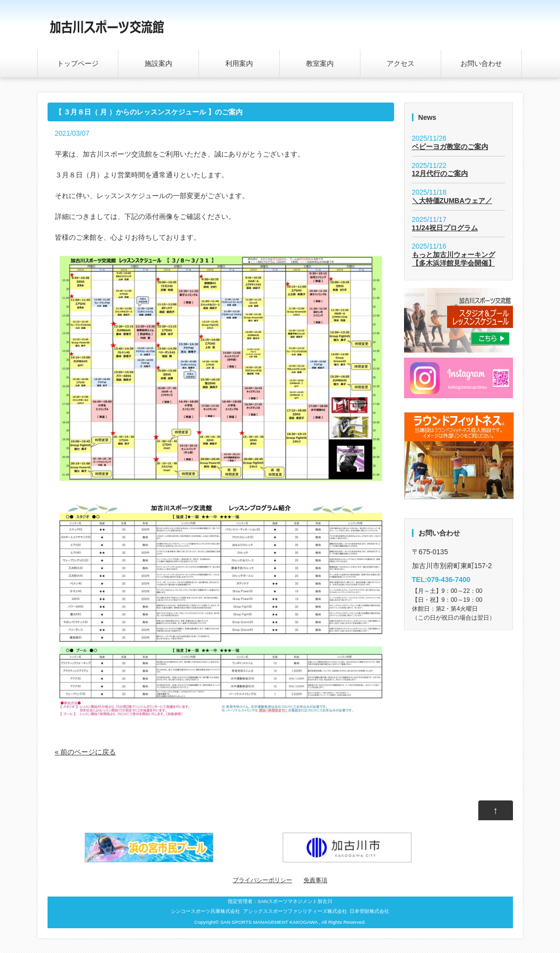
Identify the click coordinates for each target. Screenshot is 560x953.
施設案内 (158, 63)
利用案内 (239, 63)
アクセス (401, 63)
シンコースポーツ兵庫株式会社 (205, 911)
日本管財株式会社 (369, 911)
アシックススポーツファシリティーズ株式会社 (295, 911)
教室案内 (320, 63)
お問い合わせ (481, 63)
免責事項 (315, 880)
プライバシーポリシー (262, 880)
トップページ (78, 63)
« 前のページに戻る (86, 752)
